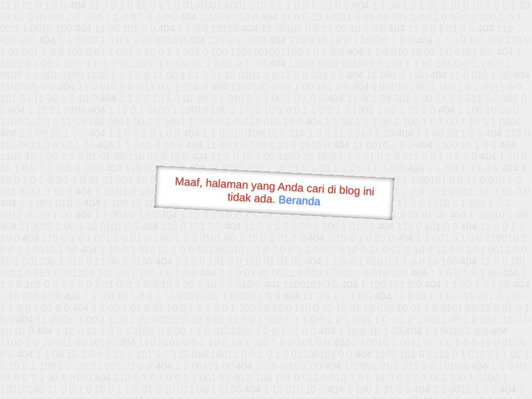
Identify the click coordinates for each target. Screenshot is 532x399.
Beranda (300, 200)
